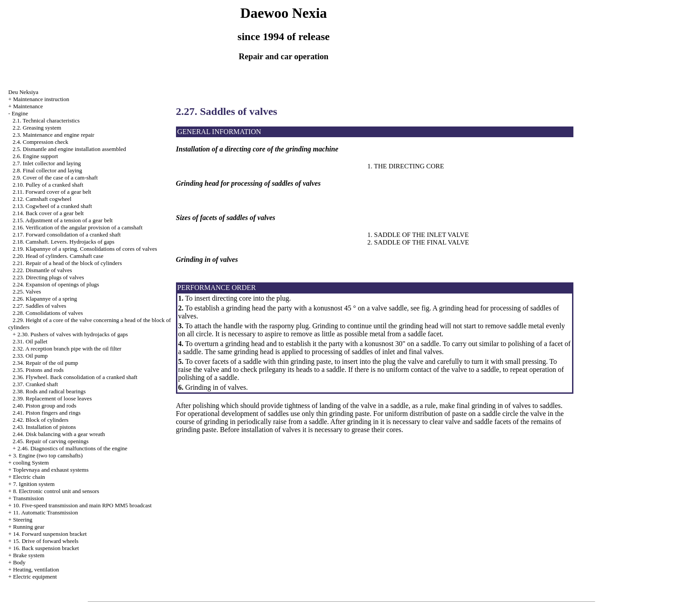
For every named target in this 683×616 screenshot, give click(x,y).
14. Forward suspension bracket (50, 534)
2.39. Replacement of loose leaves (52, 398)
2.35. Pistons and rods (38, 370)
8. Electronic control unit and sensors (56, 491)
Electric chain (29, 477)
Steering (22, 520)
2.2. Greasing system (37, 128)
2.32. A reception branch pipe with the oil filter (67, 349)
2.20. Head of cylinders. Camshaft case (58, 256)
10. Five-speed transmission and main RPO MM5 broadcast (82, 505)
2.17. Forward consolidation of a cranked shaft (67, 235)
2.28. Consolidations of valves (48, 313)
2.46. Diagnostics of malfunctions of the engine (72, 448)
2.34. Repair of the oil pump (45, 363)
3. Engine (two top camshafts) (48, 455)
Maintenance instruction (41, 99)
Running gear (29, 527)
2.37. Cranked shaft (35, 384)
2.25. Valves (27, 292)
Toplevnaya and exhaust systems (51, 470)
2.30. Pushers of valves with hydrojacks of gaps (73, 334)
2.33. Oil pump (30, 356)
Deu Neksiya (24, 92)
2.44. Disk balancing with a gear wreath (59, 434)
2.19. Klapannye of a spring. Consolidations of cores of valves (85, 249)
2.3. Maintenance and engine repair (53, 135)
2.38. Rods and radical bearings (49, 391)
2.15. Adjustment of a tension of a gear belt (63, 220)
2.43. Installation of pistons (44, 427)
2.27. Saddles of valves (39, 306)
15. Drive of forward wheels (46, 541)
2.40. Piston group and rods (44, 406)
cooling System (31, 463)
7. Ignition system (34, 484)
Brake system (29, 555)
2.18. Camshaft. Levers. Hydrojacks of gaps (63, 242)
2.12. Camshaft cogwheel (42, 199)
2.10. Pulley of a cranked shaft (48, 185)
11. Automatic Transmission (45, 512)
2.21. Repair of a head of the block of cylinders (67, 263)
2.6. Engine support (35, 156)
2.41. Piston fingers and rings (46, 413)
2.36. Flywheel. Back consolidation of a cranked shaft (75, 377)
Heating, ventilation (36, 569)
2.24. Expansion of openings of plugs (56, 284)
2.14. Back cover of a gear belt (48, 213)
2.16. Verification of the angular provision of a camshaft (77, 227)
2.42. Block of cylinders (40, 420)
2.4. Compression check (40, 142)
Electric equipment (35, 577)
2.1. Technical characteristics (46, 120)
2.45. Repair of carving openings (50, 441)
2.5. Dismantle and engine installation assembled (69, 149)
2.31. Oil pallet (30, 341)
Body (19, 562)
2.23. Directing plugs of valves (48, 277)
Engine (20, 113)
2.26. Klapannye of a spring (45, 299)
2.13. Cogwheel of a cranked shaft (52, 206)
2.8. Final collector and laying (47, 170)
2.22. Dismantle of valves (42, 270)
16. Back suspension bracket (46, 548)
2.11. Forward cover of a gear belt (52, 192)
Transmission (29, 498)
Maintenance (28, 106)
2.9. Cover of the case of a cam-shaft (55, 177)
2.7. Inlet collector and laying (47, 163)
